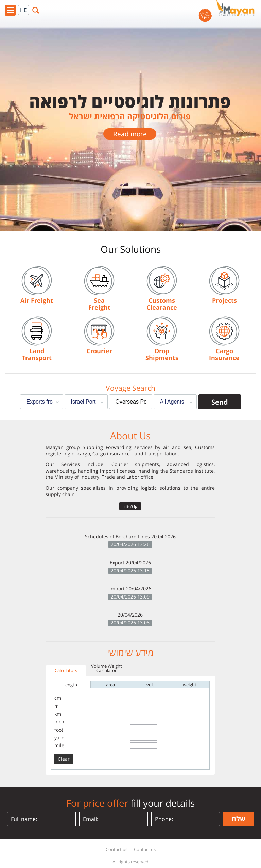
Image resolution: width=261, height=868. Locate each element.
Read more (130, 134)
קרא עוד (130, 506)
